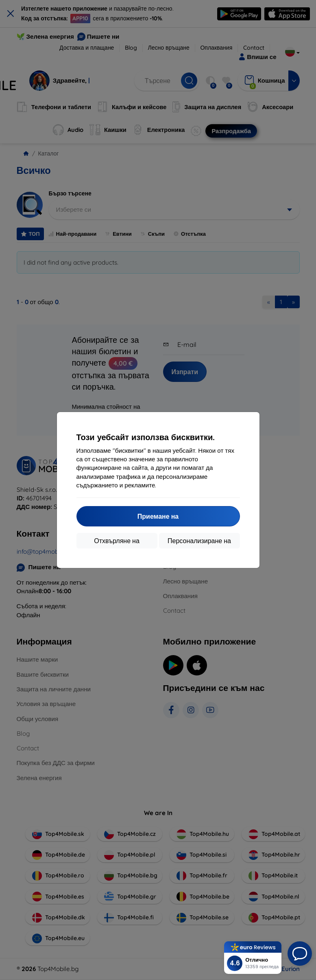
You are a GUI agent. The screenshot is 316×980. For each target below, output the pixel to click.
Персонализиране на (199, 541)
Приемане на (158, 516)
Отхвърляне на (117, 541)
